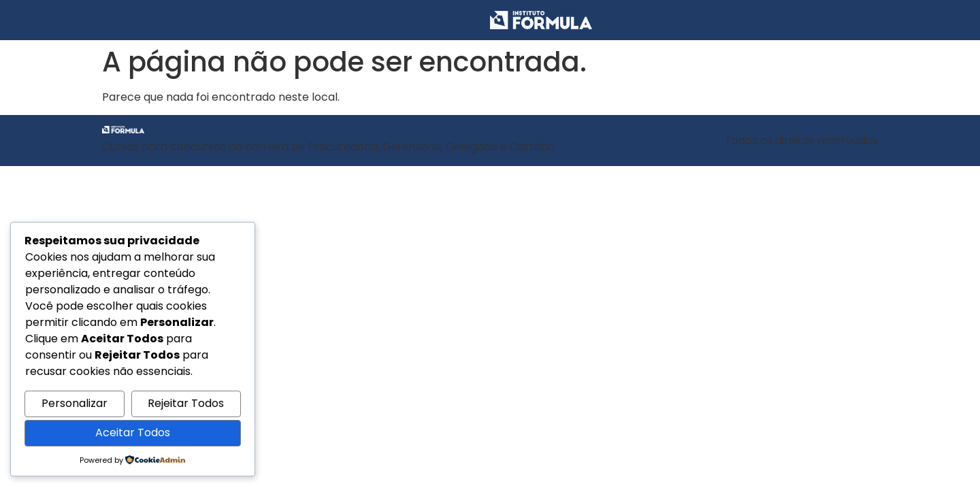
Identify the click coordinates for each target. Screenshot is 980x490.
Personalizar (75, 403)
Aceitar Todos (133, 432)
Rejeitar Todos (186, 403)
